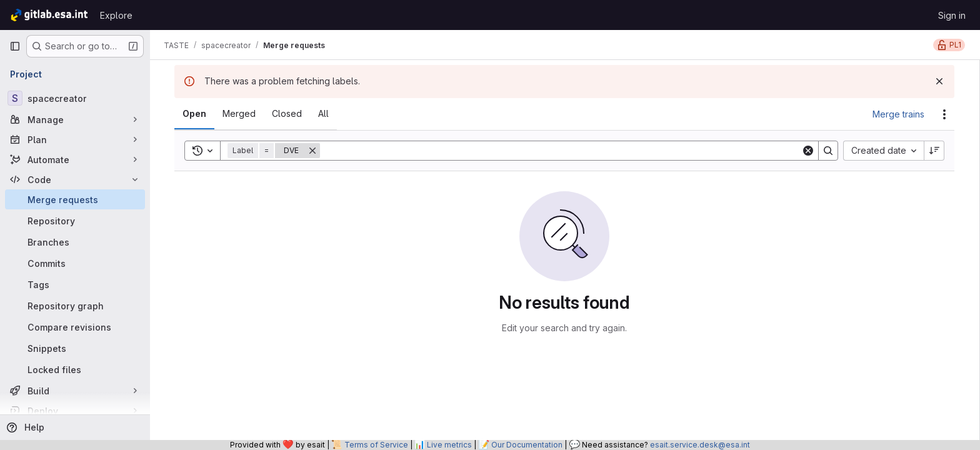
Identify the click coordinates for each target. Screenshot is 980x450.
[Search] (561, 151)
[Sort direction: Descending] (935, 151)
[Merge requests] (75, 199)
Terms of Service (376, 445)
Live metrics (449, 445)
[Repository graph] (75, 306)
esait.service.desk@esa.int (700, 445)
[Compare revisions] (75, 327)
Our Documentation (527, 445)
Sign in (952, 15)
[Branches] (75, 242)
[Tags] (75, 284)
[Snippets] (75, 348)
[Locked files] (75, 369)
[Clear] (809, 151)
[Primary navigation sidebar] (15, 46)
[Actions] (945, 114)
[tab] (195, 114)
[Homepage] (48, 15)
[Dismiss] (940, 81)
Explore (116, 15)
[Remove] (313, 151)
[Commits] (75, 263)
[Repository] (75, 221)
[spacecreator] (75, 98)
